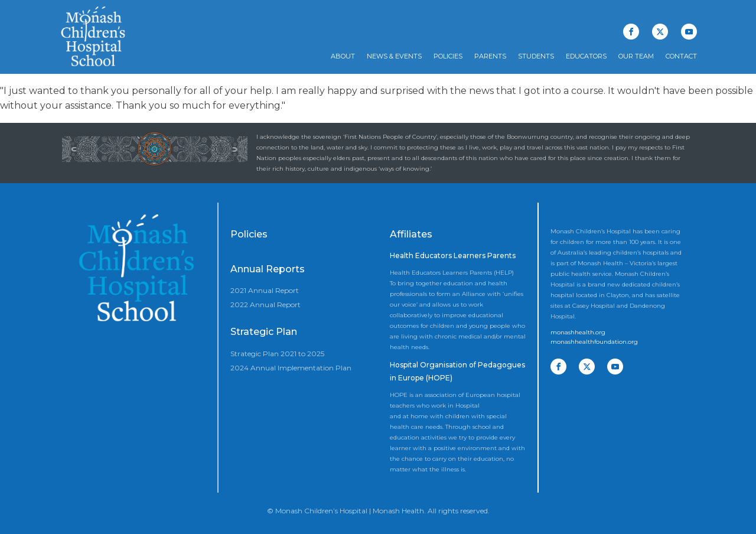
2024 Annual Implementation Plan (291, 368)
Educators (586, 56)
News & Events (394, 56)
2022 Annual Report (265, 305)
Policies (448, 56)
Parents (490, 56)
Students (536, 56)
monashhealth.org (578, 332)
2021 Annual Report (265, 290)
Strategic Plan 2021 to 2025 (277, 354)
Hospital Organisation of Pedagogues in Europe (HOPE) (457, 371)
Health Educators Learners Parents (453, 255)
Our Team (636, 56)
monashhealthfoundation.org (594, 342)
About (343, 56)
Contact (681, 56)
